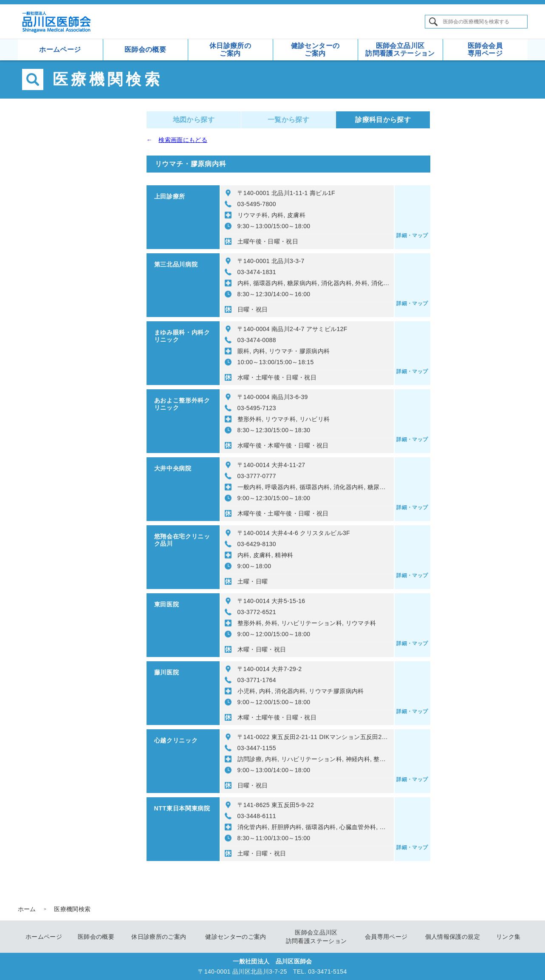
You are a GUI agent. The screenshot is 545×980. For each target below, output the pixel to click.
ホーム (27, 909)
